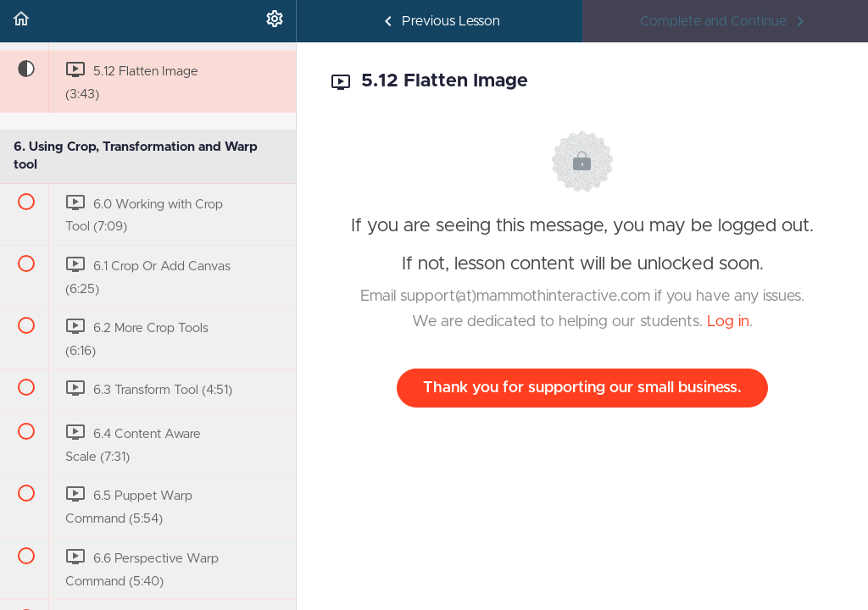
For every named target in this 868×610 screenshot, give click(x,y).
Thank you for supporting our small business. (582, 388)
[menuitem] (275, 21)
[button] (21, 21)
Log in (728, 322)
